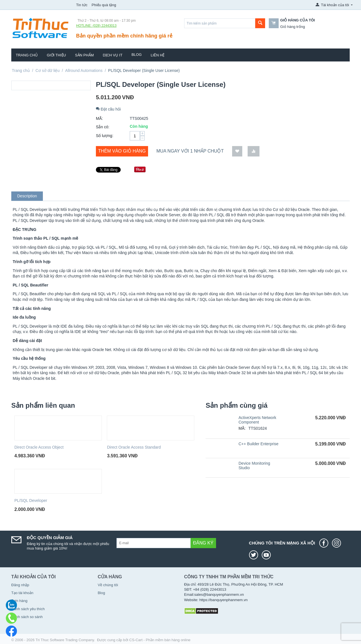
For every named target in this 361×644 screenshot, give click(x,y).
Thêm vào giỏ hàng (122, 151)
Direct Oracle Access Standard (134, 447)
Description (27, 196)
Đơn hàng (19, 601)
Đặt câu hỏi (108, 109)
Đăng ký (203, 543)
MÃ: (99, 118)
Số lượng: (105, 136)
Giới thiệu (56, 55)
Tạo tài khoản (22, 593)
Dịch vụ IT (113, 55)
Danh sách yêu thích (28, 609)
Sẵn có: (103, 127)
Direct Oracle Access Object (39, 447)
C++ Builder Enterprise (259, 444)
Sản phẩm (84, 55)
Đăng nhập (20, 585)
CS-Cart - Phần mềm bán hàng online (160, 640)
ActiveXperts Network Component (257, 420)
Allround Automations (84, 70)
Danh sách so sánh (27, 617)
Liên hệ (158, 55)
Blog (137, 55)
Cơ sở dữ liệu (48, 70)
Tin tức (82, 5)
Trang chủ (27, 55)
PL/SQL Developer (31, 500)
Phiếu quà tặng (104, 5)
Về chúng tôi (108, 585)
